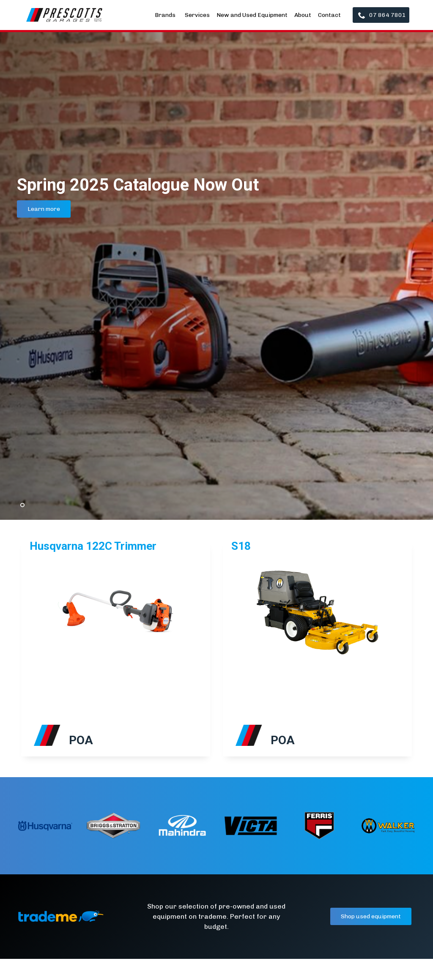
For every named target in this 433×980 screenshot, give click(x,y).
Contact (329, 15)
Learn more (44, 209)
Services (197, 15)
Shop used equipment (371, 916)
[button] (17, 656)
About (303, 15)
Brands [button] (166, 15)
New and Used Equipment (252, 15)
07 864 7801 (382, 15)
